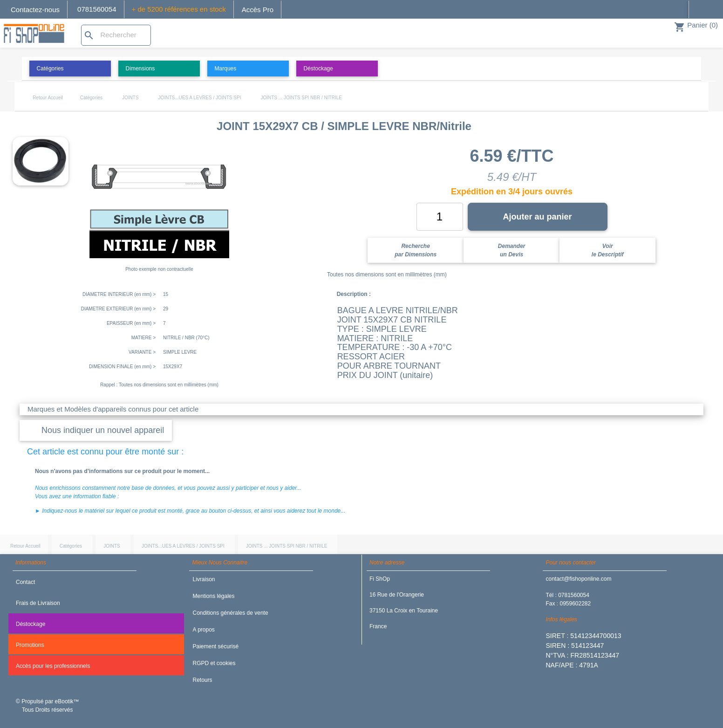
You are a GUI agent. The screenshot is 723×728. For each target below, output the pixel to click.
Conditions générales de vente (230, 613)
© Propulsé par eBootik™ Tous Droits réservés (48, 706)
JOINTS (130, 98)
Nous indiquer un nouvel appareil (103, 430)
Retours (202, 680)
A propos (203, 630)
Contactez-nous (35, 10)
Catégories (91, 98)
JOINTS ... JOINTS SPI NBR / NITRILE (301, 98)
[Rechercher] (116, 35)
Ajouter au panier (537, 217)
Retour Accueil (48, 98)
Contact (25, 582)
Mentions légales (213, 596)
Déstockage (31, 624)
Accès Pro (258, 10)
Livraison (204, 579)
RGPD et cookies (214, 663)
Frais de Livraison (38, 603)
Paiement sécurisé (215, 646)
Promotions (30, 645)
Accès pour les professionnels (53, 666)
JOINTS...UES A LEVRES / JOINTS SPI (200, 98)
